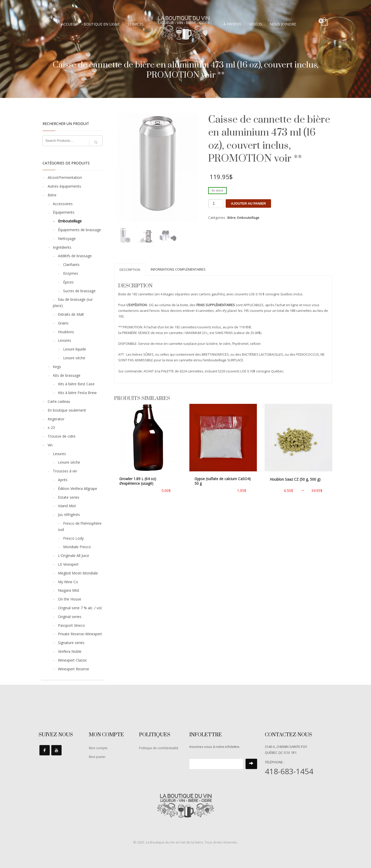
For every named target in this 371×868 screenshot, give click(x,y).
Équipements (64, 212)
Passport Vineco (71, 625)
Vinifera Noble (70, 651)
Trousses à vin (65, 471)
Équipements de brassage (79, 230)
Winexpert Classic (73, 660)
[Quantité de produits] (216, 204)
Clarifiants (71, 265)
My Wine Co (68, 582)
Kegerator (56, 419)
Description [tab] (130, 270)
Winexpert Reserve (74, 669)
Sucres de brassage (79, 291)
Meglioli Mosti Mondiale (78, 573)
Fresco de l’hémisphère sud (80, 526)
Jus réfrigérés (69, 515)
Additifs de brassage (75, 256)
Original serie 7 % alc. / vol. (80, 608)
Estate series (69, 497)
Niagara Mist (69, 590)
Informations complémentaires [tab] (178, 269)
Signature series (71, 643)
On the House (70, 599)
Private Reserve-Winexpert (80, 634)
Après (63, 480)
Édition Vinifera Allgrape (78, 489)
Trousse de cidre (62, 436)
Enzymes (71, 273)
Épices (68, 282)
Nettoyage (67, 239)
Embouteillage (248, 218)
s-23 (51, 427)
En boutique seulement (67, 410)
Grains (63, 323)
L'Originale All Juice (74, 556)
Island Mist (67, 506)
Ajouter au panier (248, 203)
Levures (65, 340)
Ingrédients (62, 247)
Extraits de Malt (71, 314)
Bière (232, 218)
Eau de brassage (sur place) (73, 302)
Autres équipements (64, 186)
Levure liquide (75, 349)
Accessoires (63, 204)
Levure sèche (74, 358)
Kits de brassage (67, 375)
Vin (50, 445)
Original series (70, 617)
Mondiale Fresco (77, 547)
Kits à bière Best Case (76, 384)
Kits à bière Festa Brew (77, 393)
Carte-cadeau (59, 401)
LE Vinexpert (68, 564)
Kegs (57, 367)
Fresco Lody (73, 538)
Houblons (66, 332)
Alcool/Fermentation (65, 177)
